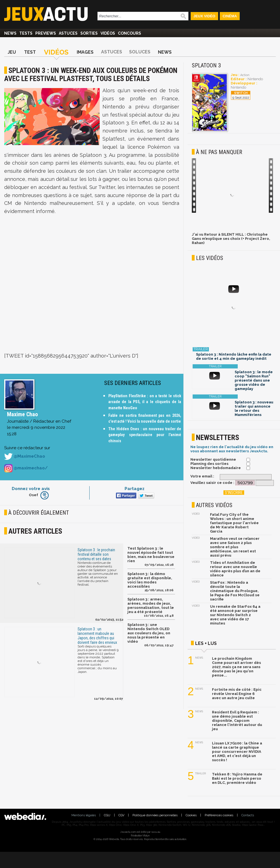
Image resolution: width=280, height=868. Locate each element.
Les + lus (206, 643)
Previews (46, 33)
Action (245, 75)
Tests (26, 33)
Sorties (89, 33)
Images (85, 52)
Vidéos (108, 33)
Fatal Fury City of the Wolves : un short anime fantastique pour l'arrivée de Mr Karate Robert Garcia (234, 523)
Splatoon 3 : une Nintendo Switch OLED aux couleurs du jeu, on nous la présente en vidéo (149, 633)
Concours (129, 33)
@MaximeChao (25, 457)
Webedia (156, 832)
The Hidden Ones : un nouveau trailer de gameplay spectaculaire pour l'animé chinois (145, 435)
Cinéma (230, 16)
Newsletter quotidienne (213, 459)
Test (30, 52)
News (10, 33)
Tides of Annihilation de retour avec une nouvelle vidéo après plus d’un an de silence (235, 569)
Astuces (68, 33)
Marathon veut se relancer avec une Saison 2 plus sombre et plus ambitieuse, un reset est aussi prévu (235, 547)
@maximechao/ (26, 468)
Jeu (12, 52)
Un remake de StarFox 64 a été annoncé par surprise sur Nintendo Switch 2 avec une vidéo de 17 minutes (235, 615)
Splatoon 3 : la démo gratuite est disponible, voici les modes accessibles (150, 580)
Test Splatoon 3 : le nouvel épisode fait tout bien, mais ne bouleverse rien (151, 555)
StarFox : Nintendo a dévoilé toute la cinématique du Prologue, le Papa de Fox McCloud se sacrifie (235, 591)
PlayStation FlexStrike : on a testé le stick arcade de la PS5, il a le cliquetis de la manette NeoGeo (145, 402)
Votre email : (202, 476)
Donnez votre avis (31, 489)
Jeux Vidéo (204, 16)
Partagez (135, 489)
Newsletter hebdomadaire (216, 468)
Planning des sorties (209, 464)
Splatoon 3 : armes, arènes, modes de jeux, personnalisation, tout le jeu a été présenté (151, 606)
